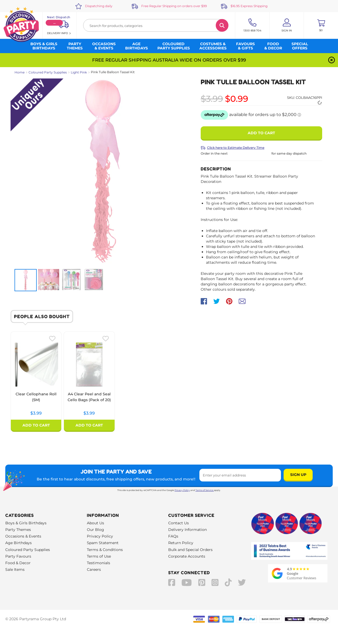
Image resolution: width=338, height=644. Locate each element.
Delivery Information (187, 530)
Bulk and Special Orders (190, 550)
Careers (94, 569)
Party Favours (18, 556)
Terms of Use (99, 556)
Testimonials (98, 563)
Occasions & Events (23, 536)
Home (20, 72)
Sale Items (15, 569)
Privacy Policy (182, 490)
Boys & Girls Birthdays (26, 523)
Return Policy (181, 543)
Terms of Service (205, 490)
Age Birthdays (18, 543)
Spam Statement (103, 543)
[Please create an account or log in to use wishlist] (52, 339)
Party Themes (18, 530)
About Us (95, 523)
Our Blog (95, 530)
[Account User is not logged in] (287, 25)
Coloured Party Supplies (48, 72)
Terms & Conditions (105, 550)
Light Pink (79, 72)
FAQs (173, 536)
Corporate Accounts (187, 556)
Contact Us (179, 523)
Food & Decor (18, 563)
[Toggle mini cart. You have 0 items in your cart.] (321, 25)
